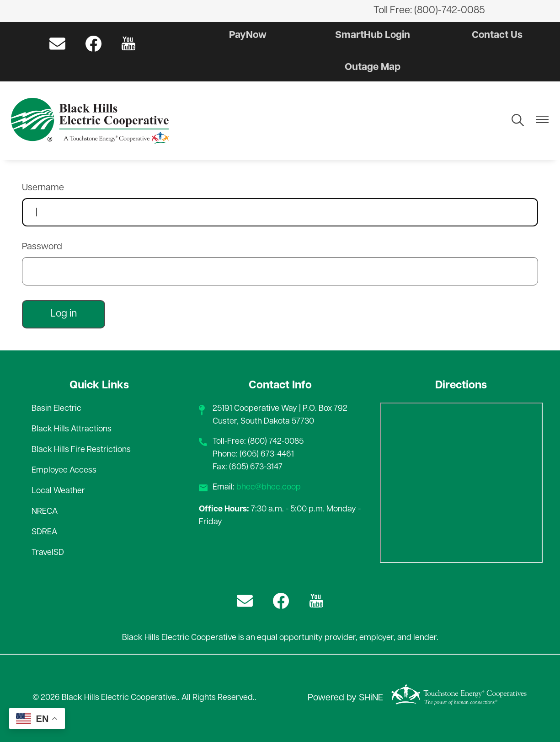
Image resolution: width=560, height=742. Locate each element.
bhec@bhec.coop (269, 487)
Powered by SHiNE (345, 698)
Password (42, 247)
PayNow (248, 35)
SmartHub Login (373, 35)
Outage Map (372, 67)
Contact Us (496, 35)
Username (43, 188)
